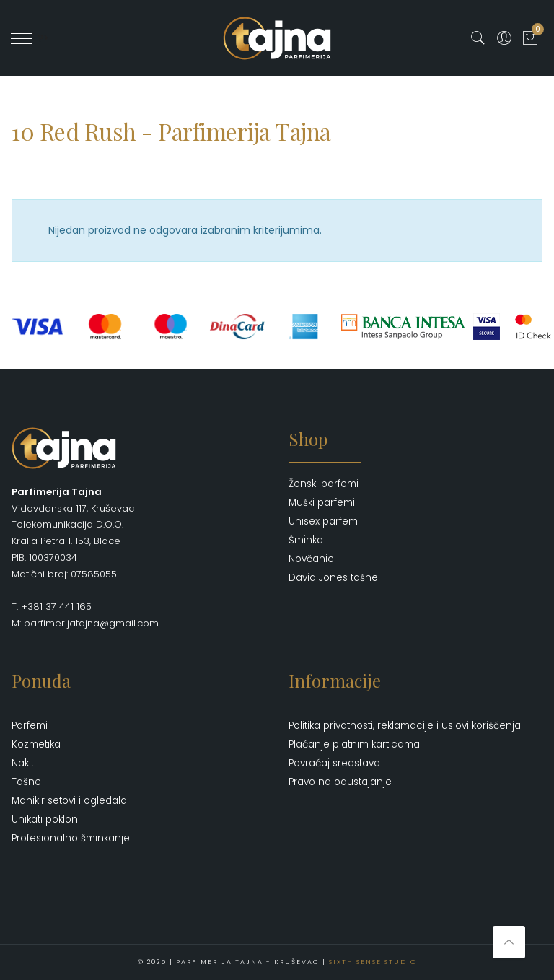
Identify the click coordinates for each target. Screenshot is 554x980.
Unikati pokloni (46, 819)
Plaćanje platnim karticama (354, 744)
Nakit (23, 763)
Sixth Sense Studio (373, 962)
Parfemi (30, 726)
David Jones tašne (333, 578)
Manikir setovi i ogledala (69, 801)
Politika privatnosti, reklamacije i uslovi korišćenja (405, 726)
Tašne (26, 782)
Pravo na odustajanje (340, 782)
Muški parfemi (322, 503)
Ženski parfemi (324, 484)
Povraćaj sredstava (334, 763)
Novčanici (312, 559)
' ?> (30, 38)
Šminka (306, 540)
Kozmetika (36, 744)
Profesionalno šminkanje (71, 838)
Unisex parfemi (324, 521)
